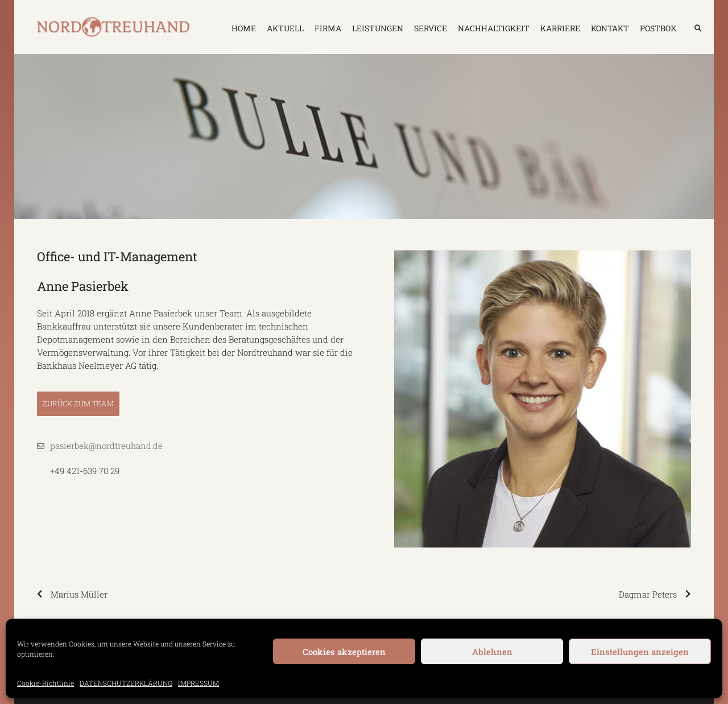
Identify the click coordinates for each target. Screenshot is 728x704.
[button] (698, 28)
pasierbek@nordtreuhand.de (106, 446)
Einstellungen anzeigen (640, 652)
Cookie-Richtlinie (45, 683)
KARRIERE (560, 28)
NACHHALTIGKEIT (494, 28)
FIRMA (328, 28)
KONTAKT (610, 28)
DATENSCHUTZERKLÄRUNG (126, 683)
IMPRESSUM (198, 683)
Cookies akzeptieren (344, 652)
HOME (244, 28)
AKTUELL (285, 28)
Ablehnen (492, 652)
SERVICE (431, 28)
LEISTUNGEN (378, 28)
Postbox (658, 28)
